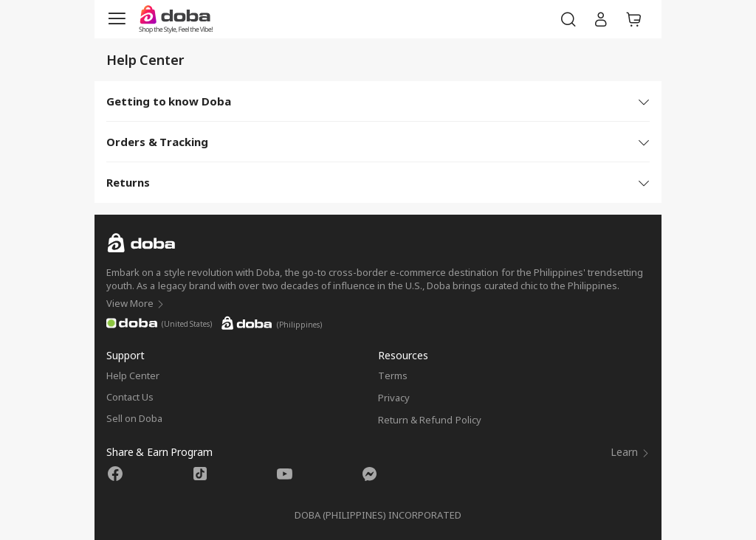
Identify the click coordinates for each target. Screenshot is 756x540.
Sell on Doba (134, 418)
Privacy (394, 398)
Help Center (133, 375)
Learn (630, 452)
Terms (393, 375)
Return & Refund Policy (430, 420)
